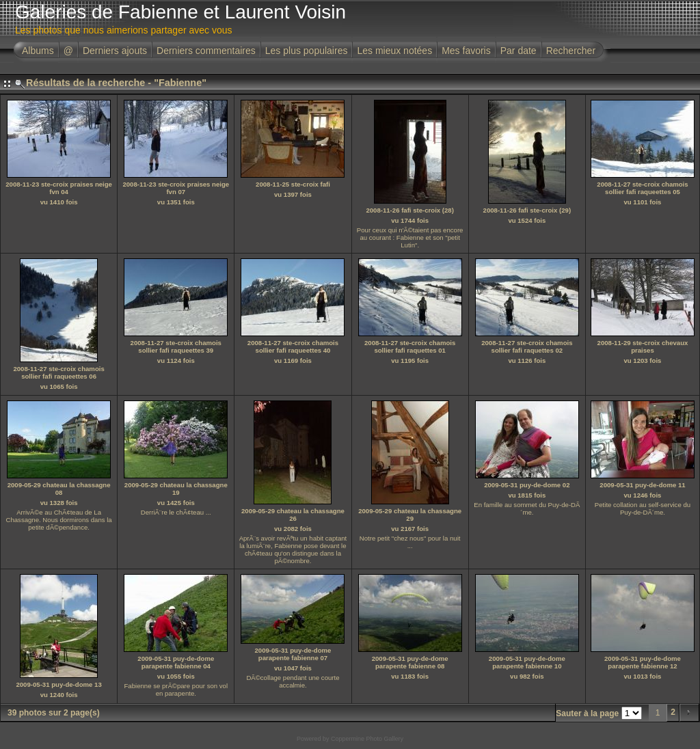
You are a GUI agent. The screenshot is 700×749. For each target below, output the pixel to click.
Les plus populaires (307, 51)
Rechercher (571, 51)
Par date (519, 51)
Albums (38, 51)
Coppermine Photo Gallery (367, 739)
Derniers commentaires (206, 51)
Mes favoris (466, 51)
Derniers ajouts (115, 51)
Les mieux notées (394, 51)
